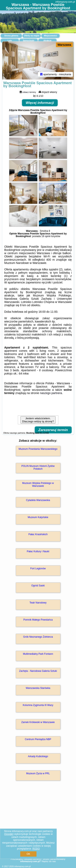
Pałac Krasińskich (38, 534)
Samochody (29, 41)
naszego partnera (51, 393)
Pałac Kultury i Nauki (38, 551)
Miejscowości (50, 36)
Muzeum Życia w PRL (38, 773)
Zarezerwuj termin (53, 430)
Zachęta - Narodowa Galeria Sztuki (38, 671)
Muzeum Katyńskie (38, 517)
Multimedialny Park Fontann (38, 654)
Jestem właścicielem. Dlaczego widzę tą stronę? (38, 420)
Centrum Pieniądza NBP (38, 739)
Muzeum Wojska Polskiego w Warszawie (38, 485)
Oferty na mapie (32, 36)
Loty (10, 41)
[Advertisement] (38, 824)
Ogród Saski (38, 586)
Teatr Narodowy (38, 603)
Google (9, 834)
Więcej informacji (40, 103)
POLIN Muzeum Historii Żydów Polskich (38, 467)
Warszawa (64, 45)
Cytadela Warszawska (38, 500)
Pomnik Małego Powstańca (38, 620)
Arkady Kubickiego (38, 756)
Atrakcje (47, 41)
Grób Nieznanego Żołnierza (38, 637)
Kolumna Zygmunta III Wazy (38, 705)
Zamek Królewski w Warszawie (38, 722)
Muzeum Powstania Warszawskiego (38, 449)
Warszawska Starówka (38, 688)
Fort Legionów (38, 569)
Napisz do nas (49, 861)
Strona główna (11, 36)
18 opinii (46, 236)
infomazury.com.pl (65, 2)
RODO (36, 849)
